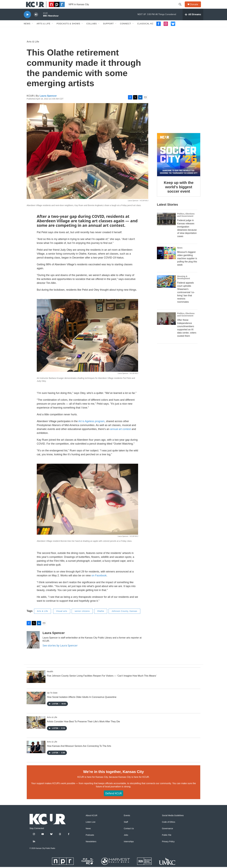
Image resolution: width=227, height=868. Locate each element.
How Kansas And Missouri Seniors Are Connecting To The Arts (79, 753)
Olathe (101, 618)
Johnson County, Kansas (124, 618)
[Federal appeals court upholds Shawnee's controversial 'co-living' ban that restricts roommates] (166, 288)
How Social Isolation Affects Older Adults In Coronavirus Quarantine (82, 704)
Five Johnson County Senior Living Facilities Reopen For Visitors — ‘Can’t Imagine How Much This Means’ (102, 682)
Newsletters (91, 848)
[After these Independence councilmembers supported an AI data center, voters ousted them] (166, 325)
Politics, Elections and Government (186, 221)
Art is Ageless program (91, 428)
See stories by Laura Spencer (60, 652)
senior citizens (82, 618)
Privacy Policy (168, 848)
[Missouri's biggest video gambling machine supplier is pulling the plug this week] (166, 260)
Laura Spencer (48, 102)
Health (50, 678)
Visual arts (62, 618)
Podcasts (90, 842)
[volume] (36, 21)
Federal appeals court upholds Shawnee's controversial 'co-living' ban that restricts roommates (186, 299)
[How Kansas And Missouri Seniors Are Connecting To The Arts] (36, 753)
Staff (126, 829)
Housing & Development (184, 284)
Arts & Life (44, 30)
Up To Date (52, 699)
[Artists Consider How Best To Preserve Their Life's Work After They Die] (36, 729)
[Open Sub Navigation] (33, 30)
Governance (167, 835)
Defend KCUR (113, 800)
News (27, 30)
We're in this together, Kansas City (113, 778)
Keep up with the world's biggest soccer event (179, 193)
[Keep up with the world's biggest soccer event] (179, 161)
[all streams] (193, 21)
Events (127, 822)
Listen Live (91, 829)
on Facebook (99, 582)
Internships (129, 848)
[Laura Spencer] (33, 646)
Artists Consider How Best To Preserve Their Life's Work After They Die (83, 728)
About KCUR (91, 822)
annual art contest (121, 436)
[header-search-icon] (181, 8)
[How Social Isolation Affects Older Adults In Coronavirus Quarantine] (36, 705)
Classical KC (145, 30)
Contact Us (129, 835)
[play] (27, 21)
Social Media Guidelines (173, 822)
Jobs (126, 842)
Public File (167, 842)
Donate (196, 8)
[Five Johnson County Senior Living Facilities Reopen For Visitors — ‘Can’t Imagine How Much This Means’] (36, 683)
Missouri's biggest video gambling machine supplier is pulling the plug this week (187, 265)
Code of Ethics (169, 829)
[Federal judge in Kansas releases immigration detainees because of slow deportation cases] (166, 225)
